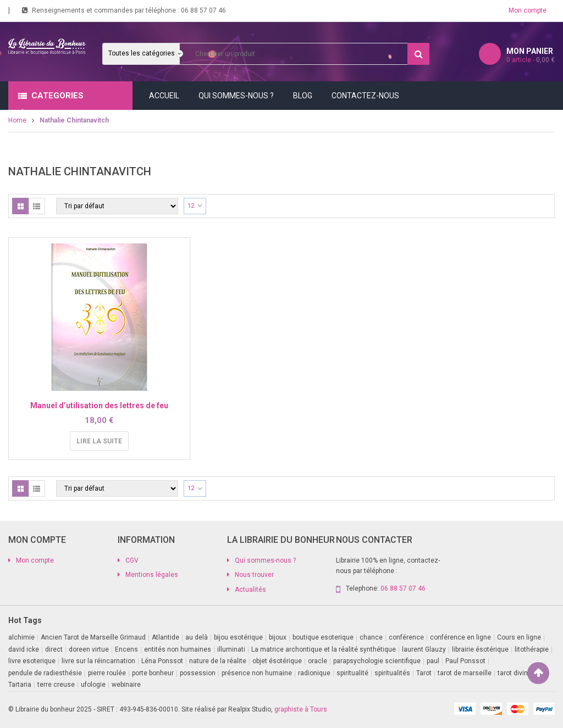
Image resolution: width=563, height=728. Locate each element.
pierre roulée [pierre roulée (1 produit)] (107, 673)
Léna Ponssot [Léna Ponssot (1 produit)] (162, 661)
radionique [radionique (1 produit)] (314, 673)
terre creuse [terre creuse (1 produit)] (56, 685)
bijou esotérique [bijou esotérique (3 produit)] (238, 637)
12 (191, 206)
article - (531, 60)
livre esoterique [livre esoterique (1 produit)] (32, 661)
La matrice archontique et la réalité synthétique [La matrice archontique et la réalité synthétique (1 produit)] (324, 649)
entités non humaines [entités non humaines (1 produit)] (178, 649)
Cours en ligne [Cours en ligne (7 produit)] (519, 637)
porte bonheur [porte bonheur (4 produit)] (153, 673)
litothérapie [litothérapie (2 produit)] (532, 649)
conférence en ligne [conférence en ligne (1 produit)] (460, 637)
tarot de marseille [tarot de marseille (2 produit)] (465, 673)
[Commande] (117, 206)
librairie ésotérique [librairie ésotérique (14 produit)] (480, 649)
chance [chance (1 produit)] (371, 637)
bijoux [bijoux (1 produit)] (278, 637)
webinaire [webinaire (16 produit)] (126, 685)
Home (17, 120)
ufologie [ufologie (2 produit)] (93, 685)
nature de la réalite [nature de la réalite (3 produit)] (218, 661)
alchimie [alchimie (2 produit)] (21, 637)
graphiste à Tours (301, 709)
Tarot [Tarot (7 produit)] (424, 673)
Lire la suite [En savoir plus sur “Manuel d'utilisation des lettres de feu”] (99, 441)
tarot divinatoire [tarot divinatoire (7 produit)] (521, 673)
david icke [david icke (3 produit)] (24, 649)
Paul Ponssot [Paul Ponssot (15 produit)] (465, 661)
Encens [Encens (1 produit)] (126, 649)
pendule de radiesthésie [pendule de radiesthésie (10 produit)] (45, 673)
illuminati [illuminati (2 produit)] (231, 649)
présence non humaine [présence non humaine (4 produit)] (257, 673)
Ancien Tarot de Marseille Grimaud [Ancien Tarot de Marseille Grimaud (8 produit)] (93, 637)
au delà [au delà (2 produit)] (197, 637)
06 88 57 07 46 (203, 10)
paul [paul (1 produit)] (433, 661)
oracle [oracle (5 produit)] (318, 661)
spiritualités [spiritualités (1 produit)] (392, 673)
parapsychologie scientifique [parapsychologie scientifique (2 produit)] (377, 661)
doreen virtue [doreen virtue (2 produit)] (89, 649)
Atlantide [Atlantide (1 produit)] (165, 637)
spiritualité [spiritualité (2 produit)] (352, 673)
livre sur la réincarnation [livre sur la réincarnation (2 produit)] (98, 661)
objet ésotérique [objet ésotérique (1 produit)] (277, 661)
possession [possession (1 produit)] (198, 673)
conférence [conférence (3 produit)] (406, 637)
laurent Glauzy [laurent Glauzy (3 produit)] (424, 649)
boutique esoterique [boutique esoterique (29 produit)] (323, 637)
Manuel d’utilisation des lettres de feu (99, 405)
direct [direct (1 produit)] (54, 649)
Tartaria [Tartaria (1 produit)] (20, 685)
